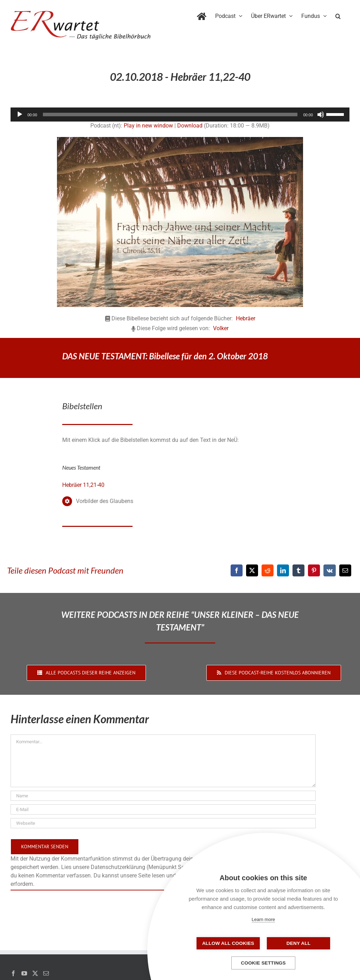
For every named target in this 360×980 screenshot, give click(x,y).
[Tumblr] (298, 570)
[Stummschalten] (321, 115)
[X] (252, 570)
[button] (338, 15)
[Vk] (330, 570)
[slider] (170, 115)
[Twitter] (35, 973)
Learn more (263, 919)
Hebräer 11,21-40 (83, 485)
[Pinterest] (314, 570)
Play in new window (148, 126)
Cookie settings (263, 963)
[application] (180, 115)
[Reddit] (268, 570)
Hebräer (246, 318)
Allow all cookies (228, 943)
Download (190, 126)
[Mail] (46, 973)
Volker (221, 328)
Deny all (298, 943)
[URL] (163, 823)
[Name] (163, 796)
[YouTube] (24, 973)
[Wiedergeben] (20, 115)
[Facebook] (237, 570)
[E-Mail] (345, 570)
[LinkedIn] (283, 570)
